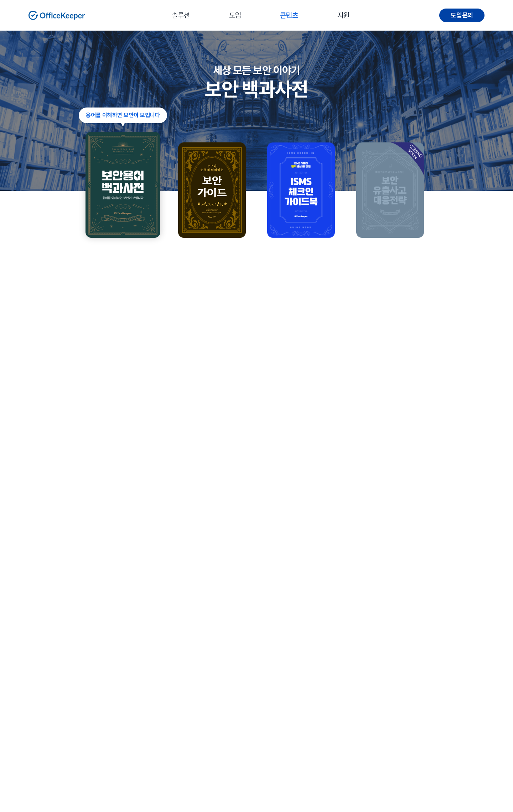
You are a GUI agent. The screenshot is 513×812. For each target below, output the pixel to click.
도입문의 (462, 15)
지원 (343, 15)
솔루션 (181, 15)
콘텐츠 (289, 15)
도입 (235, 15)
